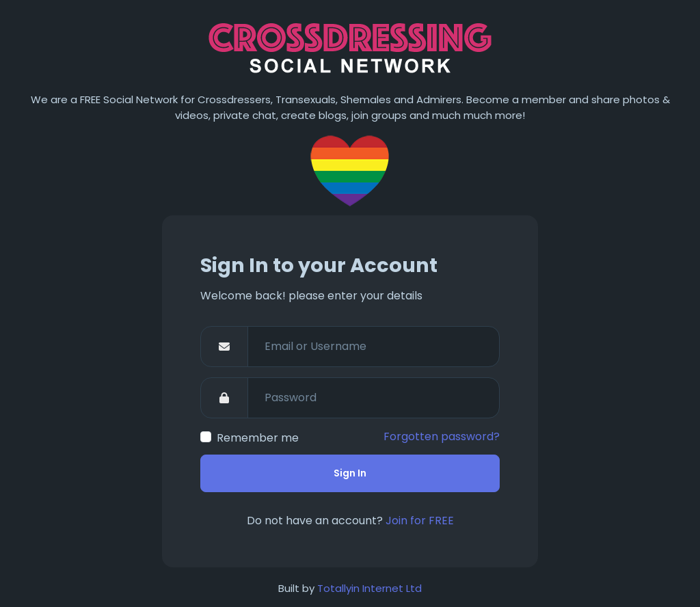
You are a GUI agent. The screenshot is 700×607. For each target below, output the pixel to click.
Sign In (350, 473)
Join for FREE (420, 521)
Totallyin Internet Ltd (369, 588)
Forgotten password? (442, 436)
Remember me (258, 438)
